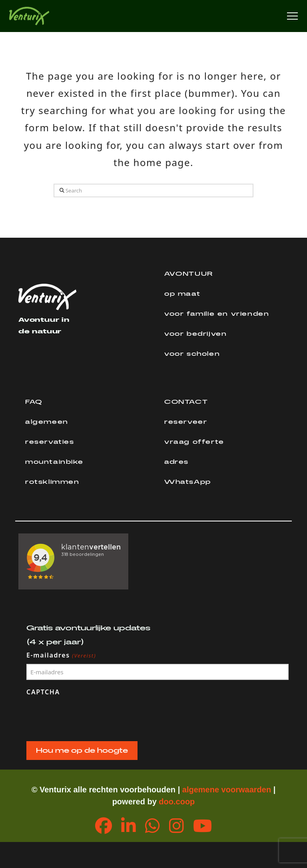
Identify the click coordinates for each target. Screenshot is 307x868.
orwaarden (251, 790)
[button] (292, 16)
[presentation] (87, 717)
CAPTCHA (43, 692)
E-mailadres (61, 656)
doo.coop (177, 802)
